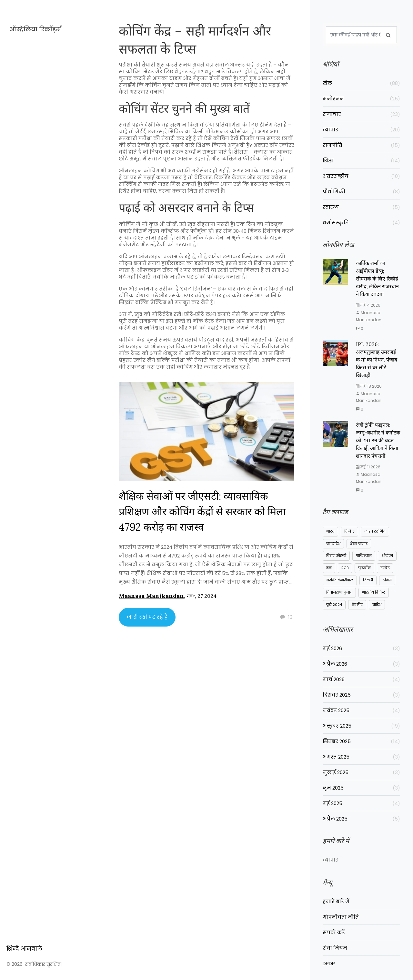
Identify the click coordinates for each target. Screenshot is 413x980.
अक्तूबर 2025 (361, 727)
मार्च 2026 (361, 680)
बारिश (377, 605)
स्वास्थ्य (361, 207)
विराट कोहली (336, 556)
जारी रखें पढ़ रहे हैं (147, 617)
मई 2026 (361, 649)
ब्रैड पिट (357, 605)
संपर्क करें (334, 939)
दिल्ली (368, 580)
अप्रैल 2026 (361, 665)
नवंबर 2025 (361, 711)
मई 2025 (361, 804)
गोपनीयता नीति (341, 924)
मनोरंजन (361, 99)
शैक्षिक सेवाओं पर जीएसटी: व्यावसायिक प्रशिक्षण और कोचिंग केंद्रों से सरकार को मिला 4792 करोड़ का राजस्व (202, 512)
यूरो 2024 (334, 605)
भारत (330, 532)
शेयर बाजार (359, 544)
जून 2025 (361, 789)
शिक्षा (361, 161)
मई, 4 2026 (368, 306)
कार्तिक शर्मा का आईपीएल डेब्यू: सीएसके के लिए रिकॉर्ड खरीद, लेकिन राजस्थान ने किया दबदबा (377, 279)
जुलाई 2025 (361, 773)
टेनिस (387, 580)
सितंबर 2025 (361, 742)
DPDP (329, 970)
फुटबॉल (364, 568)
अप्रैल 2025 (361, 820)
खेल (361, 83)
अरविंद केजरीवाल (340, 580)
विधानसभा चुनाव (339, 593)
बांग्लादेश (333, 544)
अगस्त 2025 (361, 758)
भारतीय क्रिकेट (374, 593)
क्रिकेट (349, 532)
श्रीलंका (387, 556)
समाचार (361, 114)
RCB (345, 568)
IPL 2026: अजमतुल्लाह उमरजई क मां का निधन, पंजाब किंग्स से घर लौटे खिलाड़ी (377, 360)
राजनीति (361, 145)
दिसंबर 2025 (361, 696)
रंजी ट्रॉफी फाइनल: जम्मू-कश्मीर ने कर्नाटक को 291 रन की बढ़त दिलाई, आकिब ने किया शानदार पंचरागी (378, 441)
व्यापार (361, 130)
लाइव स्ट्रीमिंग (375, 532)
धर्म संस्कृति (361, 223)
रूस (329, 568)
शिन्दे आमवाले (24, 949)
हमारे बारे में (336, 908)
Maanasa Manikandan (151, 596)
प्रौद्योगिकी (361, 192)
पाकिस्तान (364, 556)
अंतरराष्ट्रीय (361, 176)
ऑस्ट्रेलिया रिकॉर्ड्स (35, 29)
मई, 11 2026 (368, 467)
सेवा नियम (335, 955)
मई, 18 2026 (369, 387)
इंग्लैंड (385, 568)
